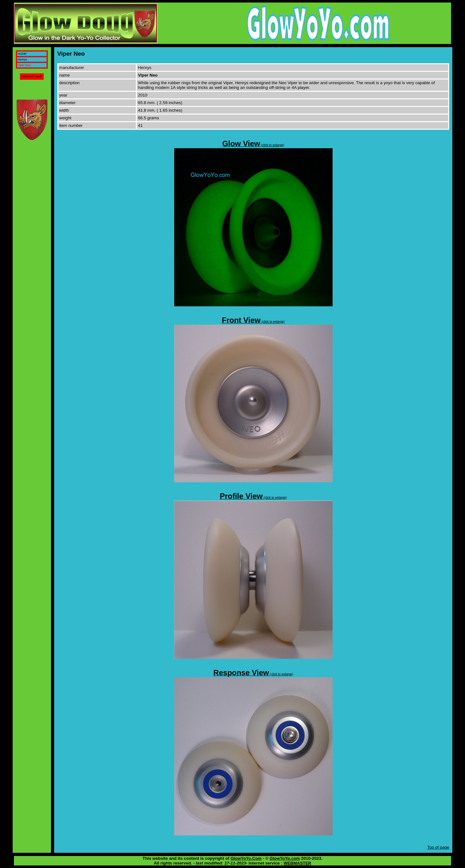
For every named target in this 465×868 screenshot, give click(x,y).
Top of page (438, 847)
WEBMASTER (297, 863)
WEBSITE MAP (32, 77)
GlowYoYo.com (285, 858)
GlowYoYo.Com (246, 858)
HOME (22, 54)
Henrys (22, 59)
